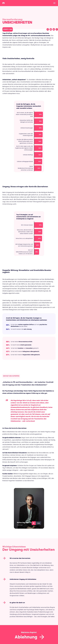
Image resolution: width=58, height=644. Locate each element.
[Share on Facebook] (51, 29)
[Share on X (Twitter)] (57, 29)
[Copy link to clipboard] (48, 29)
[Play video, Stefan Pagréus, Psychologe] (29, 508)
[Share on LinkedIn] (54, 29)
